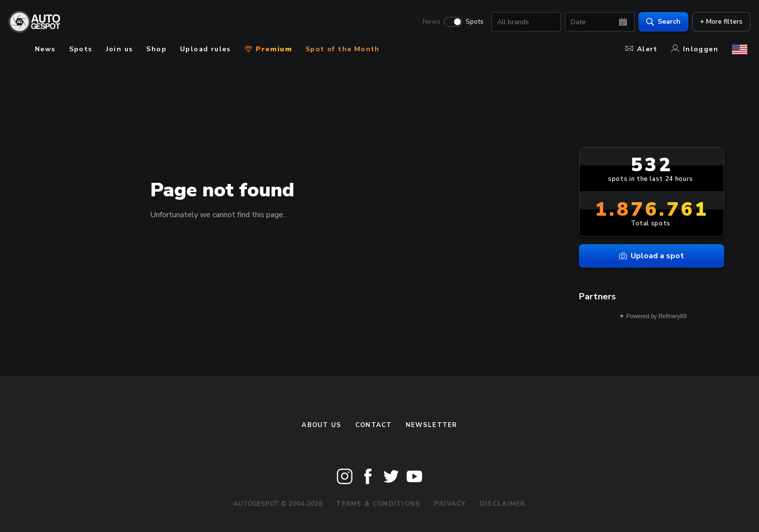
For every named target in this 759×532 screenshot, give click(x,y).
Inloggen (695, 49)
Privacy (450, 504)
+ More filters (718, 22)
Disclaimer (503, 504)
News (429, 22)
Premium (268, 49)
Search (660, 22)
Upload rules (205, 49)
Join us (120, 49)
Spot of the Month (343, 49)
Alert (642, 49)
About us (321, 425)
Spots (472, 22)
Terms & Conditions (378, 504)
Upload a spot (652, 256)
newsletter (432, 425)
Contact (374, 425)
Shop (156, 49)
